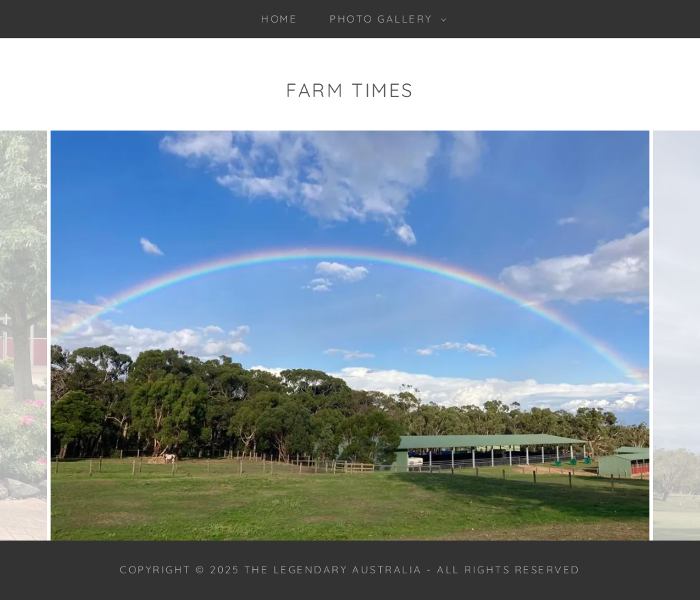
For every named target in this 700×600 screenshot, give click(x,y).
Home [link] (279, 19)
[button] (384, 19)
